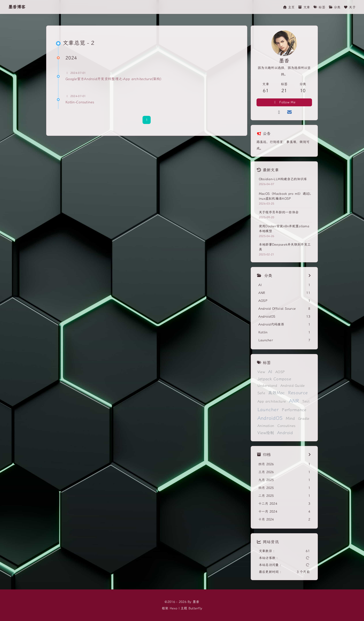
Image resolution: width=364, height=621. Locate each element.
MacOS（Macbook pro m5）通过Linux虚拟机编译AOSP (285, 196)
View (261, 372)
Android (285, 433)
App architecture (272, 401)
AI (270, 372)
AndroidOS (270, 418)
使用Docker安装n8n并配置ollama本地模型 (284, 229)
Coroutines (287, 426)
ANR (294, 401)
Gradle (304, 419)
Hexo (174, 608)
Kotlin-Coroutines (80, 102)
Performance (294, 410)
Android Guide (293, 386)
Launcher (268, 410)
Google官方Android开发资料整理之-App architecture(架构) (113, 79)
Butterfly (195, 608)
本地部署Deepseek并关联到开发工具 (285, 247)
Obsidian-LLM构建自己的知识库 (283, 179)
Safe (261, 393)
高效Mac (276, 393)
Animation (266, 426)
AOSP (280, 372)
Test (306, 401)
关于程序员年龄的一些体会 (279, 212)
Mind (290, 418)
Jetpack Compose (274, 379)
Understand (267, 386)
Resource (298, 393)
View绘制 (266, 433)
